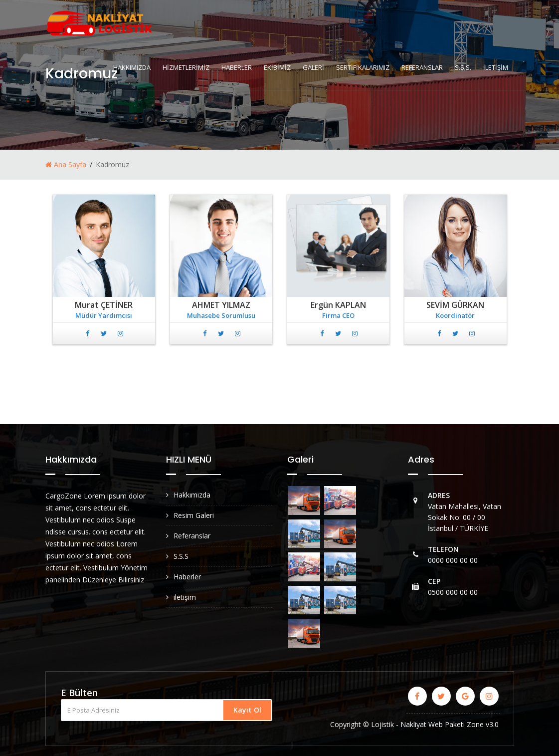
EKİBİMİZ (277, 67)
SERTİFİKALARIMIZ (363, 67)
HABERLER (237, 67)
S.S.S (181, 556)
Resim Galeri (194, 515)
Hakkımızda (192, 495)
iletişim (185, 597)
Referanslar (192, 536)
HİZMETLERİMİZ (186, 67)
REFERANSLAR (422, 67)
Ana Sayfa (66, 164)
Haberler (187, 577)
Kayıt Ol (247, 710)
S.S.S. (463, 67)
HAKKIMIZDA (132, 67)
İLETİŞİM (496, 67)
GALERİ (313, 67)
